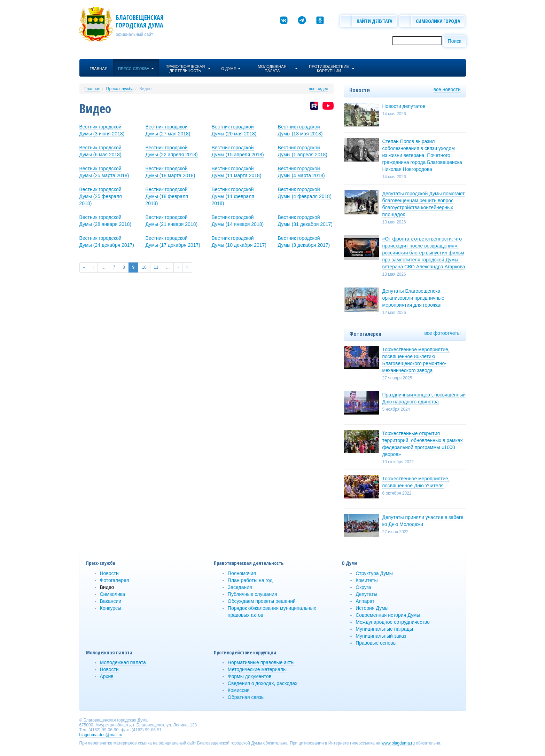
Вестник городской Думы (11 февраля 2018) (233, 196)
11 (156, 267)
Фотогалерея (115, 580)
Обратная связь (246, 697)
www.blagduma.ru (398, 743)
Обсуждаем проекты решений (262, 601)
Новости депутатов (404, 106)
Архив (107, 676)
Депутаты (366, 594)
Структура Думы (374, 573)
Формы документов (250, 676)
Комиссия (239, 690)
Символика (113, 594)
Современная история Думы (388, 615)
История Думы (372, 608)
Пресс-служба (120, 89)
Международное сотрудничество (393, 622)
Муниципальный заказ (381, 636)
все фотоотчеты (443, 333)
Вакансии (111, 601)
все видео (319, 89)
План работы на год (250, 580)
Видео (145, 89)
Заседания (240, 587)
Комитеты (367, 580)
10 (144, 267)
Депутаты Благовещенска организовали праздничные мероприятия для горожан (413, 298)
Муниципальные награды (384, 629)
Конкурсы (111, 608)
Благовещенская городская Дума (140, 21)
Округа (363, 587)
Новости (109, 573)
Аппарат (365, 601)
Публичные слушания (252, 594)
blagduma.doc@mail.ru (101, 735)
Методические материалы (257, 669)
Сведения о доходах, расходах (263, 683)
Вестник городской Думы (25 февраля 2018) (101, 196)
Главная (93, 89)
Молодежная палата (123, 662)
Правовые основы (376, 643)
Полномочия (242, 573)
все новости (447, 89)
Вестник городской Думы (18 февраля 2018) (167, 196)
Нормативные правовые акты (261, 662)
